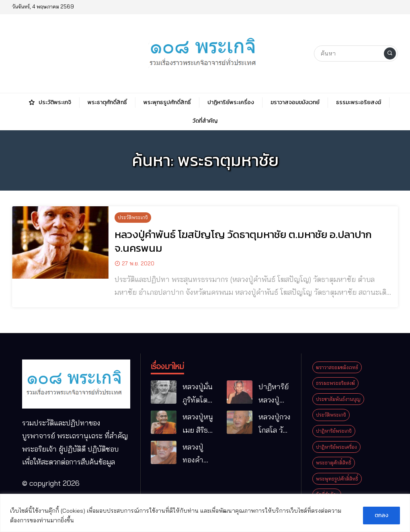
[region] (205, 513)
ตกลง (381, 515)
